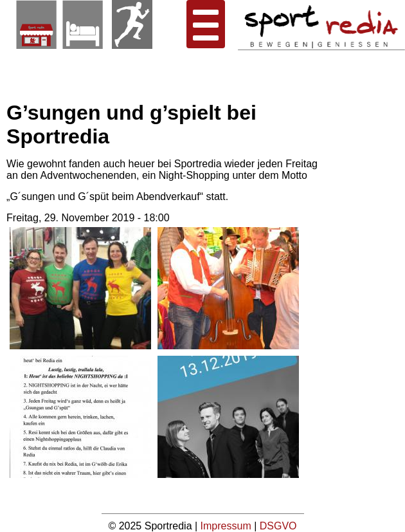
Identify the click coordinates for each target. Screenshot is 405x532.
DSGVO (278, 526)
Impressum (228, 526)
